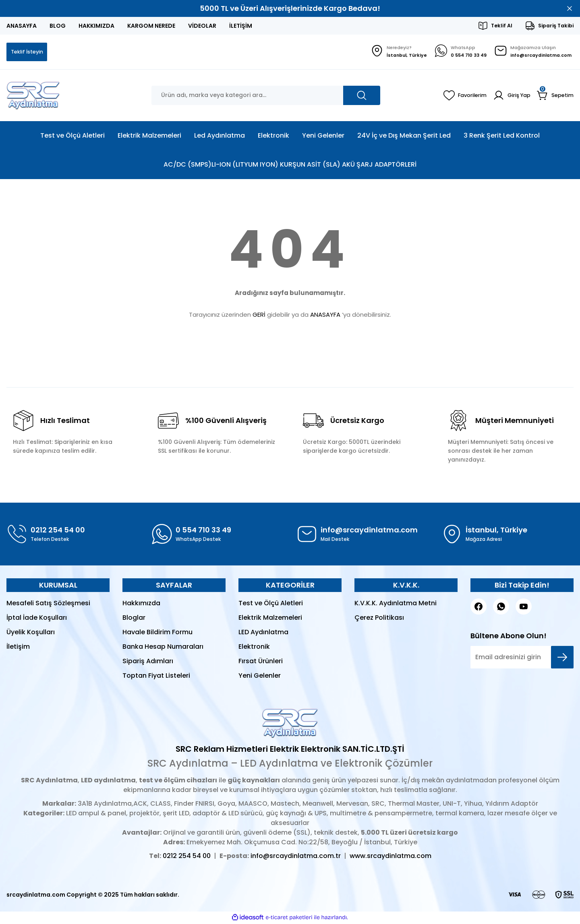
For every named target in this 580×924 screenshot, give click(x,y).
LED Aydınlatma (263, 633)
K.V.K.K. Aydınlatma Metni (396, 604)
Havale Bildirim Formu (157, 633)
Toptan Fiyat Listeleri (156, 676)
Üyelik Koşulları (31, 633)
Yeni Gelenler (260, 676)
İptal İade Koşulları (37, 618)
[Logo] (33, 96)
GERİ (259, 315)
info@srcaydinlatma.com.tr (296, 857)
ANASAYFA (325, 315)
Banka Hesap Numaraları (163, 647)
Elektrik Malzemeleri (270, 618)
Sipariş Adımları (148, 662)
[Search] (266, 96)
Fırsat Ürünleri (261, 662)
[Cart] (554, 96)
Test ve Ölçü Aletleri (271, 604)
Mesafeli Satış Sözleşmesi (48, 604)
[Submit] (562, 658)
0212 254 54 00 (187, 857)
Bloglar (134, 618)
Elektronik (254, 647)
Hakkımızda (141, 604)
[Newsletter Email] (522, 658)
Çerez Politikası (379, 618)
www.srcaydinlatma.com (390, 857)
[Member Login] (509, 96)
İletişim (18, 647)
